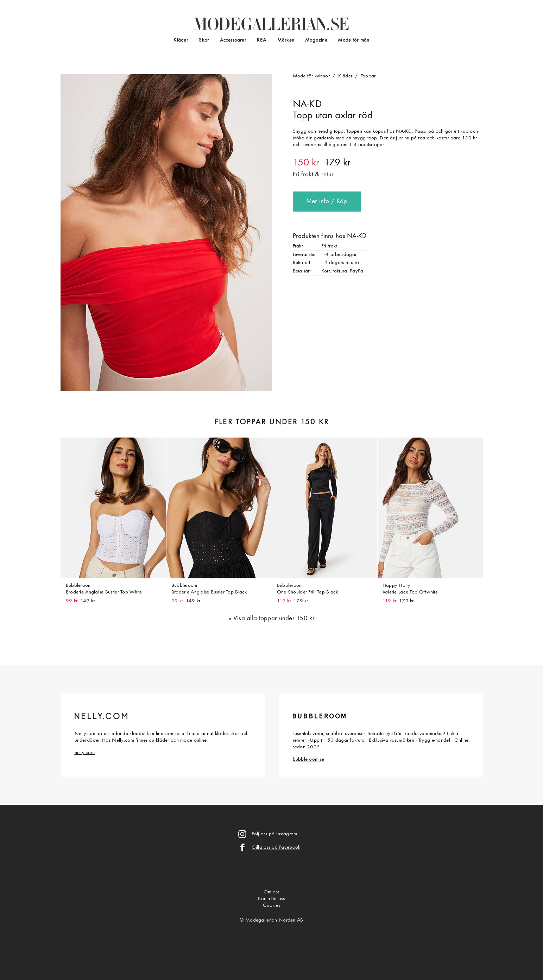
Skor (204, 40)
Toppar (368, 76)
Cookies (271, 906)
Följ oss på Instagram (274, 834)
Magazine (316, 40)
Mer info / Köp (327, 202)
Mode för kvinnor (311, 76)
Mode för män (353, 40)
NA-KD (307, 105)
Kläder (181, 40)
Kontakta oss (271, 899)
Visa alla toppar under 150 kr (274, 619)
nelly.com (85, 753)
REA (262, 40)
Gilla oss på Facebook (276, 847)
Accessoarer (233, 40)
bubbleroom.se (309, 759)
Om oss (272, 892)
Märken (286, 40)
